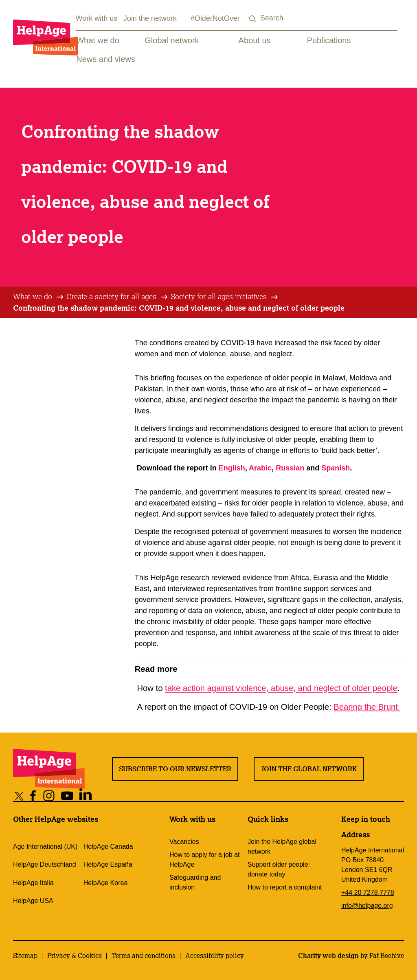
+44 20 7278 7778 (368, 893)
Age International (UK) (45, 846)
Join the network (150, 18)
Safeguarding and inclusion (195, 882)
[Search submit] (253, 19)
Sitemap (25, 956)
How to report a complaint (285, 887)
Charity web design (328, 956)
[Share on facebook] (33, 796)
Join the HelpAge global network (282, 846)
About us (255, 40)
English (232, 468)
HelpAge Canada (108, 846)
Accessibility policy (215, 956)
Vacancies (184, 842)
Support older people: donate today (279, 869)
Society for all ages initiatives (219, 296)
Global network (172, 40)
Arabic (260, 468)
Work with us (97, 18)
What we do (98, 40)
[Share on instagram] (49, 796)
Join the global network (309, 769)
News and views (106, 59)
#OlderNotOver (215, 18)
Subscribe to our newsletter (175, 769)
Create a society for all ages (111, 296)
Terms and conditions (144, 956)
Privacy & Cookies (75, 956)
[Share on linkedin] (86, 796)
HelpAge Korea (106, 883)
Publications (329, 40)
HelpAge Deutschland (45, 864)
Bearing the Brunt (367, 707)
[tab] (39, 297)
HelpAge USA (33, 901)
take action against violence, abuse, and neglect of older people (281, 688)
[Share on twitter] (19, 796)
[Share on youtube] (67, 796)
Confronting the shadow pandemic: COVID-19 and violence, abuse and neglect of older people (179, 308)
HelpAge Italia (33, 883)
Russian (290, 468)
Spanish (336, 468)
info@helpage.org (367, 906)
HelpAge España (108, 864)
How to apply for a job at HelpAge (205, 860)
